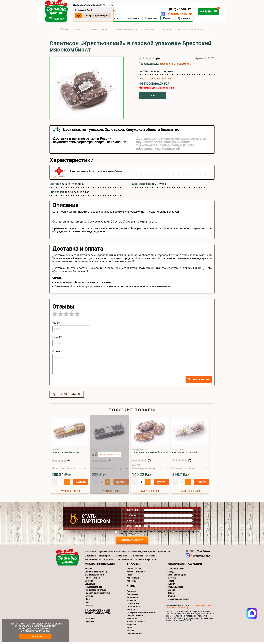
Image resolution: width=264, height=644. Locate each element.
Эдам (129, 629)
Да (89, 15)
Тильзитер (132, 620)
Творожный (133, 599)
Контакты (162, 20)
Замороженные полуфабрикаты (98, 614)
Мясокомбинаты (93, 561)
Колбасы (89, 570)
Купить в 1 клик (70, 493)
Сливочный (132, 596)
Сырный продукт (135, 635)
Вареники (89, 623)
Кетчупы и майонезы (137, 573)
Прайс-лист (143, 20)
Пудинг (171, 586)
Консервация (133, 580)
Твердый (131, 611)
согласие (129, 533)
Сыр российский (135, 617)
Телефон (132, 517)
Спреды (171, 573)
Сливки (171, 598)
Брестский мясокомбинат (176, 65)
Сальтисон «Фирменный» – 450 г (150, 454)
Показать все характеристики (155, 80)
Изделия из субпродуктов (97, 595)
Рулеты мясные (93, 580)
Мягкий (130, 632)
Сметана (172, 580)
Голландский (133, 605)
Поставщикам (125, 561)
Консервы (132, 583)
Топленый (132, 602)
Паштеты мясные (93, 589)
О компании (91, 557)
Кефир (171, 595)
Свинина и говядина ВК (96, 573)
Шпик (88, 601)
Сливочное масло (176, 570)
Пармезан (131, 593)
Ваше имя (133, 512)
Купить (81, 484)
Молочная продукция (185, 565)
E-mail (131, 522)
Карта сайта (110, 561)
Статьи (179, 20)
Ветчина (89, 598)
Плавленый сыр (175, 589)
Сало (87, 604)
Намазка (89, 607)
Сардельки (90, 586)
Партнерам (105, 557)
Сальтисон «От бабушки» (65, 454)
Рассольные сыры (136, 623)
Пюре (129, 577)
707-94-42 (198, 553)
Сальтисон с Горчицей (185, 454)
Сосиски (89, 583)
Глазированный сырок (178, 601)
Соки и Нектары (135, 570)
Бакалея (133, 565)
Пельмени (90, 620)
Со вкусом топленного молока (142, 614)
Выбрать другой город (108, 15)
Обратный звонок (168, 14)
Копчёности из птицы (95, 592)
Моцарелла (132, 626)
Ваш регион (134, 528)
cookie (48, 626)
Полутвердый (134, 608)
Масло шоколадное (177, 577)
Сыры (131, 588)
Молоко (171, 592)
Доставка (195, 20)
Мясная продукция (100, 565)
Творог (171, 583)
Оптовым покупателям (146, 561)
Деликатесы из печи (95, 577)
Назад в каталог (70, 396)
